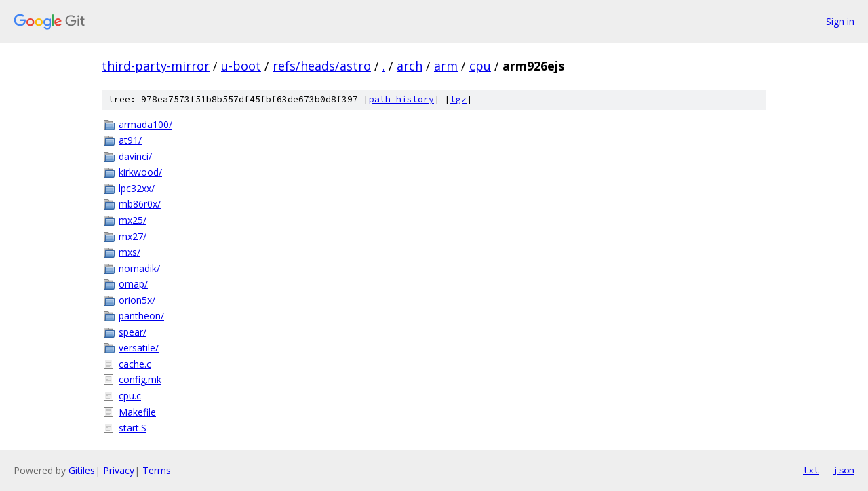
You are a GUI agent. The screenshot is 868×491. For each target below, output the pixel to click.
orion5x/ (137, 300)
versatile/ (139, 348)
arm (446, 66)
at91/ (130, 140)
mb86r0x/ (140, 204)
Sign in (840, 21)
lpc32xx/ (137, 188)
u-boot (241, 66)
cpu (480, 66)
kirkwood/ (140, 172)
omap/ (133, 284)
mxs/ (130, 252)
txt (811, 470)
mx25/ (133, 220)
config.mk (140, 379)
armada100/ (145, 124)
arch (410, 66)
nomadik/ (139, 268)
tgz (458, 99)
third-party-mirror (156, 66)
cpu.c (130, 396)
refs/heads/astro (322, 66)
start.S (133, 428)
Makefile (137, 412)
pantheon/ (141, 316)
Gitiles (82, 470)
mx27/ (133, 236)
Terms (157, 470)
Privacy (119, 470)
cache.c (135, 364)
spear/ (133, 332)
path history (401, 99)
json (844, 470)
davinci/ (135, 156)
